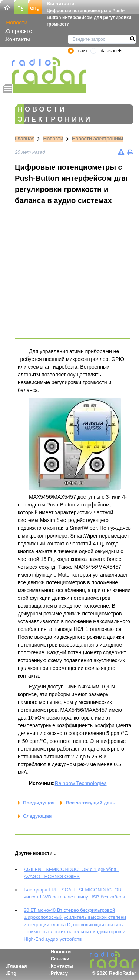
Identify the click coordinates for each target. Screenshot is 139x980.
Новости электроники (98, 139)
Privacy (59, 973)
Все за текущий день (90, 803)
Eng (12, 973)
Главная (25, 139)
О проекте (19, 31)
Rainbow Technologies (81, 783)
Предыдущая (39, 803)
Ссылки (60, 959)
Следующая (37, 816)
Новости (17, 22)
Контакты (18, 39)
